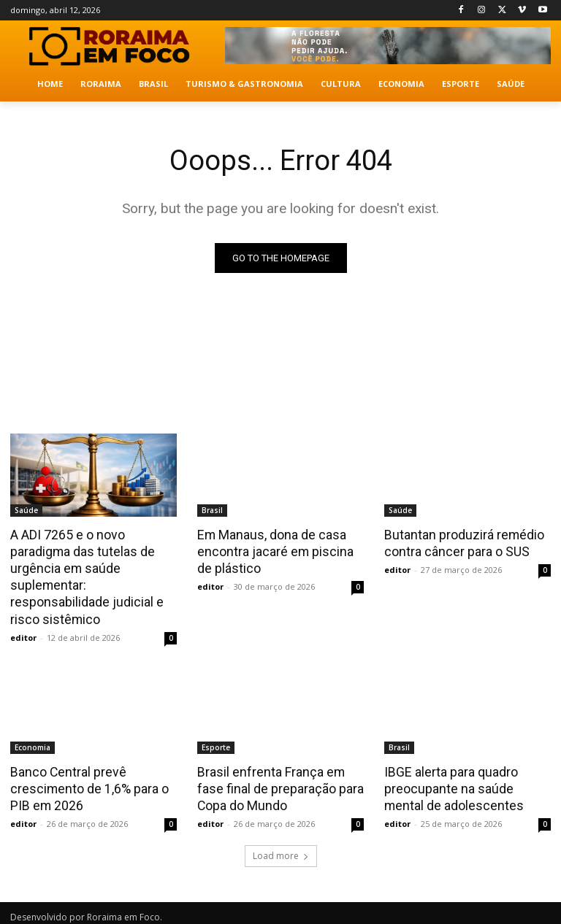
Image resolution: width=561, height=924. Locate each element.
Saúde (26, 510)
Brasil (212, 510)
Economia (33, 743)
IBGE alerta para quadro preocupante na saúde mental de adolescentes (465, 783)
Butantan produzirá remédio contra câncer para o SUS (461, 542)
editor (23, 633)
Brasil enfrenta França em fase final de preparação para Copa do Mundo (277, 783)
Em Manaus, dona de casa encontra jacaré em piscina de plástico (280, 550)
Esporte (216, 743)
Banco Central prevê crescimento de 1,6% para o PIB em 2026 (87, 783)
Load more (281, 849)
